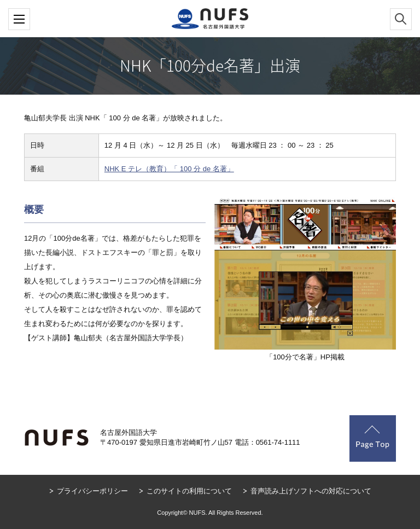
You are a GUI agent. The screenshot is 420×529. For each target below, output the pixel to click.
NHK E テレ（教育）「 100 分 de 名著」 (169, 169)
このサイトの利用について (189, 491)
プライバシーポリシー (92, 491)
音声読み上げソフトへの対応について (311, 491)
